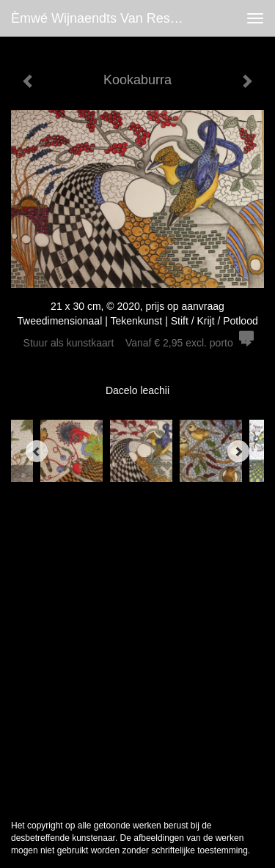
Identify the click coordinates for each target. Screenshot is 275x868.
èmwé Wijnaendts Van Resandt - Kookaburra (105, 18)
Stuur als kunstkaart (138, 343)
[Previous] (37, 451)
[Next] (238, 451)
